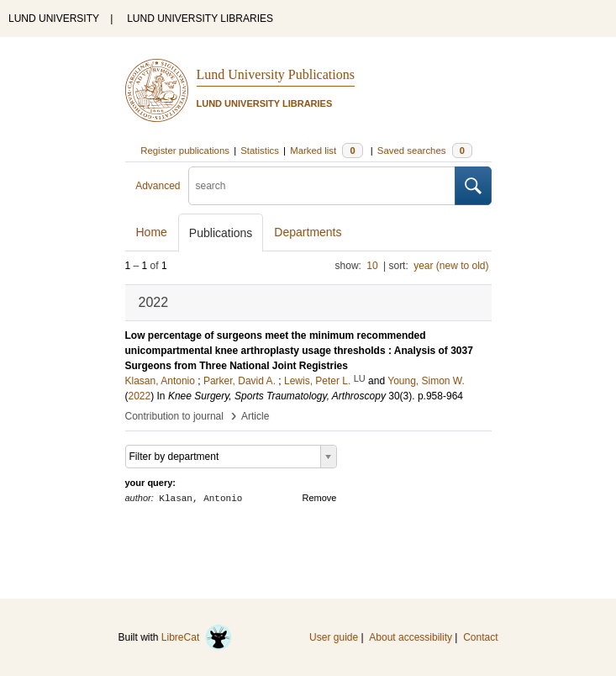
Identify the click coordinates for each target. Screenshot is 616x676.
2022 (140, 396)
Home (152, 232)
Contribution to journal (174, 416)
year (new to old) (451, 266)
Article (255, 416)
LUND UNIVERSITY (54, 18)
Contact (480, 637)
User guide (334, 637)
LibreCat (197, 637)
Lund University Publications (276, 74)
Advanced (158, 186)
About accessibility (411, 637)
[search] (322, 186)
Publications (221, 233)
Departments (308, 232)
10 (372, 266)
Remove (320, 498)
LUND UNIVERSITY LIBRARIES (200, 18)
